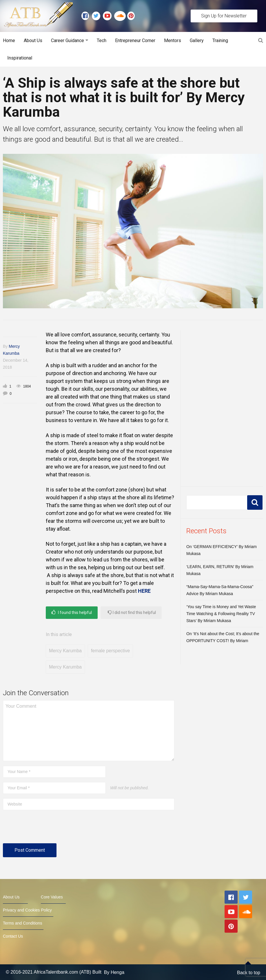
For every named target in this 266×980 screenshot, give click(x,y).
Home (9, 40)
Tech (102, 40)
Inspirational (20, 58)
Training (220, 40)
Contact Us (13, 936)
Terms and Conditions (22, 923)
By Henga (114, 972)
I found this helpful (72, 612)
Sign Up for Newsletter (224, 16)
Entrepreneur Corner (135, 40)
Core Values (52, 897)
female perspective (110, 651)
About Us (33, 40)
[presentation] (47, 829)
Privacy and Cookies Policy (27, 910)
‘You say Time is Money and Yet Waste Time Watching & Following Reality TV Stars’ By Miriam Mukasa (221, 614)
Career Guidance (68, 40)
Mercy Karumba (65, 651)
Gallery (197, 40)
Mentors (173, 40)
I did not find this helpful (132, 612)
